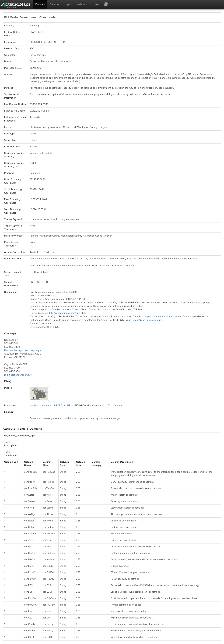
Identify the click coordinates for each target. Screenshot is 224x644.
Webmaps (82, 4)
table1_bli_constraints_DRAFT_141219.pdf (52, 405)
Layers (68, 4)
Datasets (40, 4)
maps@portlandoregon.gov (148, 320)
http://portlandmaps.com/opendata (68, 313)
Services (55, 4)
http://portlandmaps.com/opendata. (163, 316)
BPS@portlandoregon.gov (18, 375)
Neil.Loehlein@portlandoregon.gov (23, 350)
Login (96, 4)
